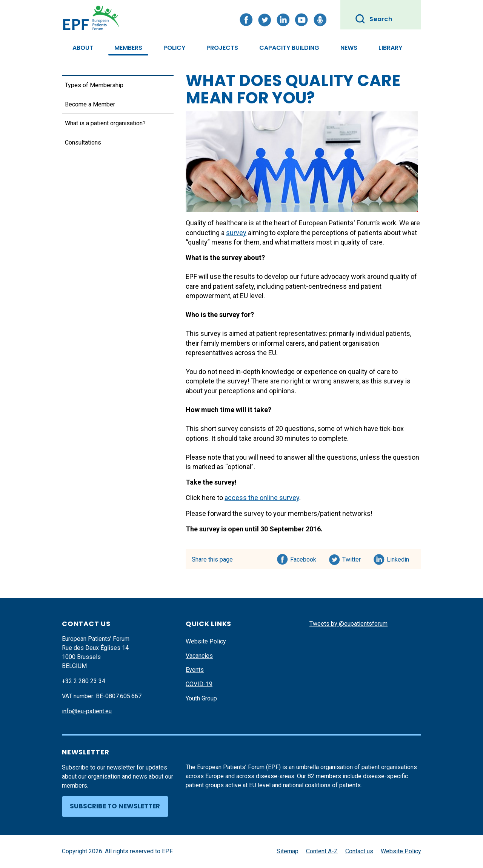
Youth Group (201, 698)
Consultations (83, 142)
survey (236, 233)
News (349, 48)
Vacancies (199, 656)
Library (390, 48)
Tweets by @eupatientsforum (348, 624)
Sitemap (288, 851)
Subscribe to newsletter (115, 806)
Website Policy (206, 641)
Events (195, 670)
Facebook (303, 558)
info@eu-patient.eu (87, 711)
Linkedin (398, 558)
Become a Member (90, 104)
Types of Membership (94, 85)
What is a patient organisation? (105, 123)
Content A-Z (322, 851)
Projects (222, 48)
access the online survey (262, 498)
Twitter (354, 558)
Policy (174, 48)
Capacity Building (289, 48)
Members (128, 48)
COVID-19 (199, 684)
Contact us (359, 851)
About (83, 48)
